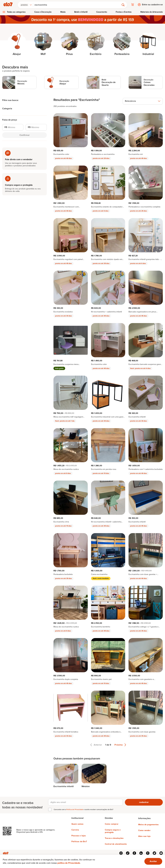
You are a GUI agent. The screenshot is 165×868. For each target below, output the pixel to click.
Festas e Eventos (124, 11)
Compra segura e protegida (113, 831)
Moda (63, 11)
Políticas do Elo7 (79, 841)
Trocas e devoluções (114, 838)
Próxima (120, 744)
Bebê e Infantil (81, 11)
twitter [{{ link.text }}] (154, 853)
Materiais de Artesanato (152, 11)
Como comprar (112, 824)
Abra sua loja (144, 836)
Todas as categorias (16, 11)
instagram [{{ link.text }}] (121, 853)
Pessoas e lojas (79, 835)
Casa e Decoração (43, 11)
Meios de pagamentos (148, 824)
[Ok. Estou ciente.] (153, 861)
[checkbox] (50, 809)
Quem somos (77, 824)
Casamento (102, 11)
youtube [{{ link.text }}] (161, 853)
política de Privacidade (69, 863)
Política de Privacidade (75, 809)
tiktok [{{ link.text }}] (128, 853)
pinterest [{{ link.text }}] (148, 853)
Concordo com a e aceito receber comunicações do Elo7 (83, 809)
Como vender (144, 830)
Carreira (75, 830)
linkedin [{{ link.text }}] (141, 853)
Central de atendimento (116, 844)
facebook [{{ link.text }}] (134, 853)
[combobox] (27, 4)
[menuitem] (14, 12)
